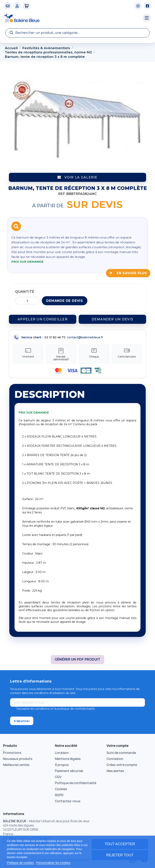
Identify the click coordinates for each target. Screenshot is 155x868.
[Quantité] (27, 301)
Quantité (25, 292)
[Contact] (8, 6)
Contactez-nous (68, 800)
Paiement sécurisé (69, 769)
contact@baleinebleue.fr (85, 337)
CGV (58, 775)
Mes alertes (115, 769)
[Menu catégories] (147, 18)
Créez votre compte (122, 763)
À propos (62, 763)
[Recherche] (77, 33)
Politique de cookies (20, 863)
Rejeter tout (120, 855)
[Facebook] (147, 6)
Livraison (62, 751)
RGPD (59, 793)
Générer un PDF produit (77, 658)
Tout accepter (120, 844)
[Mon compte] (17, 6)
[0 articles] (27, 6)
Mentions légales (68, 757)
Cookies (61, 787)
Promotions (12, 751)
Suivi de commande (121, 751)
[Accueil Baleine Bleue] (71, 18)
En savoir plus (128, 273)
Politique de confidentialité (76, 781)
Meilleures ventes (16, 763)
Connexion (115, 757)
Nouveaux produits (18, 757)
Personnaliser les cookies (53, 863)
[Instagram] (138, 6)
